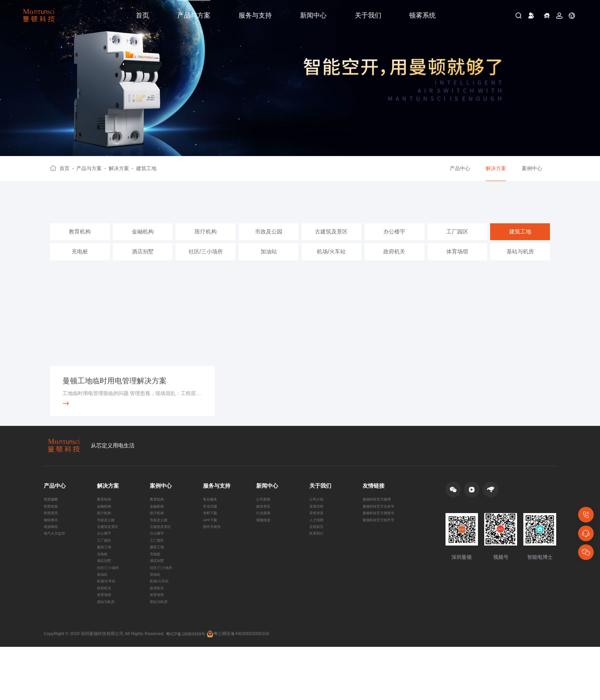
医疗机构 (206, 242)
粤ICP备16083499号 (186, 687)
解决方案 (121, 169)
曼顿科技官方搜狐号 (382, 540)
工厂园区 (457, 242)
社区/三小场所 (206, 262)
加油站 (269, 262)
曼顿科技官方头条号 (382, 531)
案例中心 (532, 168)
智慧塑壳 (52, 540)
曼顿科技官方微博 (380, 523)
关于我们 (368, 15)
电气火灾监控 (57, 566)
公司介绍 (318, 523)
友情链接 (374, 508)
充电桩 (80, 262)
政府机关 (394, 262)
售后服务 (212, 523)
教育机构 (80, 242)
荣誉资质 (318, 540)
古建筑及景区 (331, 242)
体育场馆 (457, 262)
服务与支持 (255, 15)
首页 (142, 15)
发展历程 (318, 531)
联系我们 (318, 566)
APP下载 (212, 549)
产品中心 (460, 168)
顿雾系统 (422, 15)
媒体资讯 (265, 531)
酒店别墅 (143, 262)
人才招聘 (318, 549)
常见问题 (212, 531)
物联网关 (52, 549)
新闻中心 (313, 15)
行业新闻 (265, 540)
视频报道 (265, 549)
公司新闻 (265, 523)
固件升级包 (214, 558)
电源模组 (52, 558)
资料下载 (212, 540)
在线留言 (318, 558)
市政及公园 (269, 242)
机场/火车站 (331, 262)
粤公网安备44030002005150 (238, 687)
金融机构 (143, 242)
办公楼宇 (394, 242)
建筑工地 (146, 168)
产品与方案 (194, 15)
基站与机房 (520, 262)
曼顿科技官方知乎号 (382, 549)
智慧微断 (52, 523)
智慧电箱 (52, 531)
